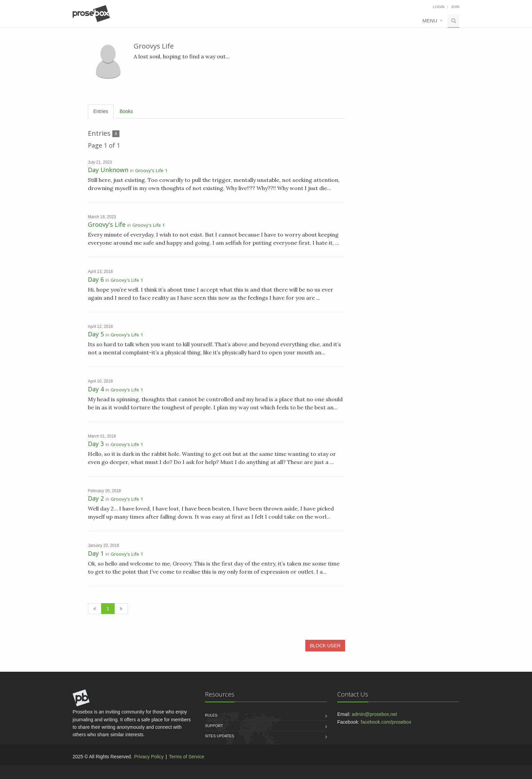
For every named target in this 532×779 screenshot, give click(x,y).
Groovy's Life (107, 224)
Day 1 (96, 553)
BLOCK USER (325, 646)
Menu (430, 21)
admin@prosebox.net (374, 714)
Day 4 (96, 389)
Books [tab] (126, 111)
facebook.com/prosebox (386, 722)
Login (439, 7)
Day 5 (96, 334)
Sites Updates (220, 736)
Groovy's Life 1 (151, 170)
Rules (211, 715)
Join (455, 7)
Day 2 (96, 498)
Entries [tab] (101, 111)
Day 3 (96, 444)
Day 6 (96, 279)
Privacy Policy (149, 757)
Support (214, 726)
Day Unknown (108, 170)
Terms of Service (187, 757)
